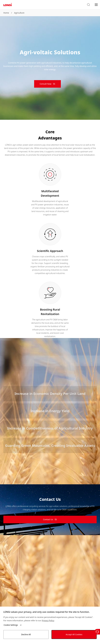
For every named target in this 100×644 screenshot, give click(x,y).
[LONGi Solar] (8, 5)
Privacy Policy (48, 620)
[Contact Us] (97, 632)
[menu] (96, 5)
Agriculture (19, 13)
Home (6, 13)
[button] (88, 5)
